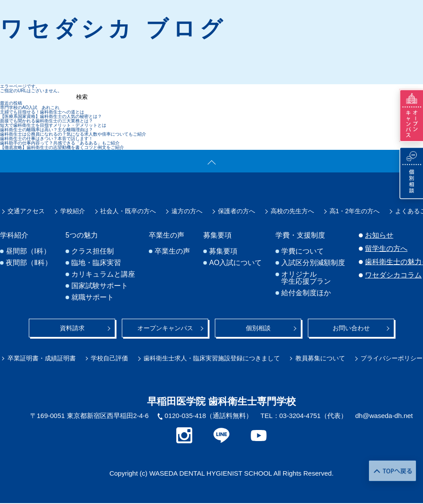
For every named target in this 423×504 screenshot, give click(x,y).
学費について (303, 251)
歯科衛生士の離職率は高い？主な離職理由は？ (47, 130)
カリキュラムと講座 (103, 274)
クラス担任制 (93, 251)
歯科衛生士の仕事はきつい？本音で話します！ (47, 139)
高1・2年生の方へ (355, 211)
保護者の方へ (237, 211)
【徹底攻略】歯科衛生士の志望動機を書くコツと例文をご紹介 (62, 147)
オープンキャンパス (165, 328)
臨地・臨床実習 (96, 263)
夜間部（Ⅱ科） (29, 263)
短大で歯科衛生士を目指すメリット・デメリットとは (53, 125)
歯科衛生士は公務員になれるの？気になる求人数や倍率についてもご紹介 (73, 134)
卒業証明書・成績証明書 (42, 358)
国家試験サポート (100, 286)
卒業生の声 (172, 251)
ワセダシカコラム (393, 275)
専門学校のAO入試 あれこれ (30, 107)
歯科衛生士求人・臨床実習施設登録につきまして (212, 358)
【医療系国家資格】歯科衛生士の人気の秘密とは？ (51, 116)
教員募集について (320, 358)
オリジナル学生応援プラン (306, 278)
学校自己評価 (110, 358)
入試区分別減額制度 (313, 263)
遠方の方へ (187, 211)
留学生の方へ (386, 248)
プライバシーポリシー (392, 358)
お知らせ (379, 235)
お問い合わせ (351, 328)
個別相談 (258, 328)
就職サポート (93, 297)
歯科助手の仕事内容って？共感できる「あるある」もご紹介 (60, 143)
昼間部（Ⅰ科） (28, 251)
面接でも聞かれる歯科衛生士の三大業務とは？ (47, 121)
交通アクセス (26, 211)
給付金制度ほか (306, 293)
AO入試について (235, 263)
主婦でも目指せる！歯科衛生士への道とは (42, 112)
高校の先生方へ (292, 211)
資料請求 (72, 328)
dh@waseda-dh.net (384, 416)
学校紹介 (73, 211)
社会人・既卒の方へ (128, 211)
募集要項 (223, 251)
